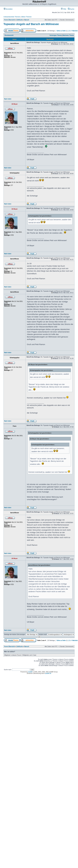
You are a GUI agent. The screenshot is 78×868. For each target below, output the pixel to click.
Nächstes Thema (68, 35)
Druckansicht (9, 35)
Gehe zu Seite (61, 31)
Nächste (75, 31)
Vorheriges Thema (56, 35)
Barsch (27, 20)
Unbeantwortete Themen (12, 17)
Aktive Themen (26, 17)
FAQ (63, 9)
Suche (71, 9)
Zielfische (20, 20)
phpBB (30, 672)
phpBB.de (48, 673)
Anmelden (8, 9)
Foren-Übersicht (10, 20)
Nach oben (8, 99)
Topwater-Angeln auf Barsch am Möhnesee (31, 24)
